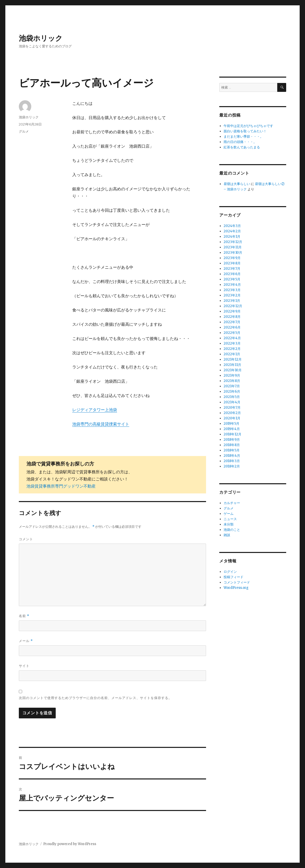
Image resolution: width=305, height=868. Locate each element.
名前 (24, 616)
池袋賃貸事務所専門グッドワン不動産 (61, 486)
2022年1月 (232, 354)
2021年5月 (232, 397)
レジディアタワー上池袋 (95, 410)
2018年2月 (232, 466)
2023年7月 (232, 269)
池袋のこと (232, 530)
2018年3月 (232, 461)
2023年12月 (233, 242)
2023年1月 (232, 301)
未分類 (229, 524)
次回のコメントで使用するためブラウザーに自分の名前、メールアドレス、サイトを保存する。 (95, 698)
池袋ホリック (41, 38)
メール (26, 641)
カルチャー (232, 503)
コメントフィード (237, 582)
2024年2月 (232, 231)
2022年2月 (232, 349)
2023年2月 (232, 295)
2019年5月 (231, 424)
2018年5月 (232, 450)
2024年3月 (232, 226)
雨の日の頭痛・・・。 (240, 142)
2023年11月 (233, 247)
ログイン (230, 572)
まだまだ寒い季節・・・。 (243, 137)
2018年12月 (233, 434)
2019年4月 (232, 429)
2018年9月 (232, 440)
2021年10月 (233, 370)
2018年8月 (232, 445)
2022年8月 (232, 317)
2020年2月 (232, 413)
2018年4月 (232, 456)
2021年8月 (232, 381)
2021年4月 (232, 402)
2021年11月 (232, 365)
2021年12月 (233, 359)
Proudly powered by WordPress (70, 844)
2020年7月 (232, 408)
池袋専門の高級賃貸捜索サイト (101, 424)
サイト (24, 666)
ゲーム (229, 514)
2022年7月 (232, 322)
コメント (26, 539)
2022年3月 (232, 343)
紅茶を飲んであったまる (242, 147)
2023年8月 (232, 263)
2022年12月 (233, 306)
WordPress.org (236, 588)
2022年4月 (232, 338)
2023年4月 (232, 285)
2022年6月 (232, 327)
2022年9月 (232, 311)
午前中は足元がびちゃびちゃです (248, 126)
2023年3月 (232, 290)
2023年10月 (233, 253)
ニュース (230, 519)
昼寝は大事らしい (237, 184)
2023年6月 (232, 274)
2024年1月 (232, 237)
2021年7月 (232, 386)
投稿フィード (234, 577)
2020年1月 (232, 418)
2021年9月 (232, 375)
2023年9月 (232, 258)
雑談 (227, 535)
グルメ (24, 131)
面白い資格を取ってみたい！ (245, 131)
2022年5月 (232, 333)
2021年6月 (232, 392)
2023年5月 (232, 279)
